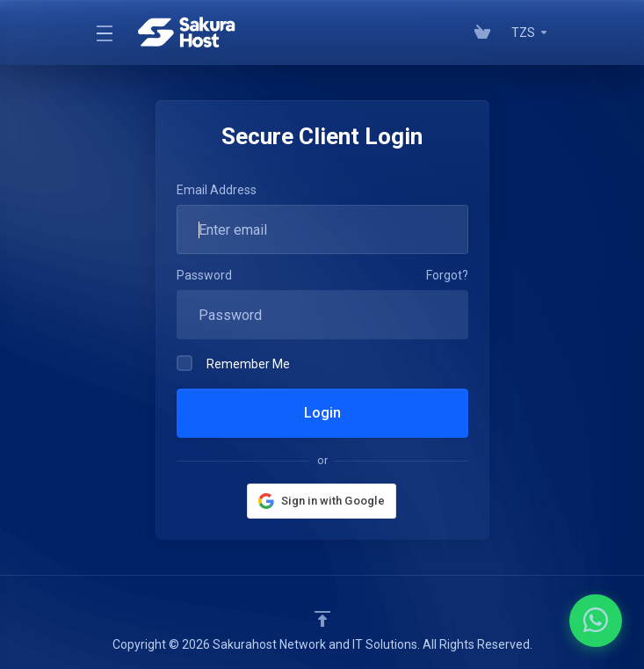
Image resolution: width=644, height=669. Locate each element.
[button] (322, 501)
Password (204, 275)
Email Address (217, 190)
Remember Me (233, 363)
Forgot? (447, 275)
